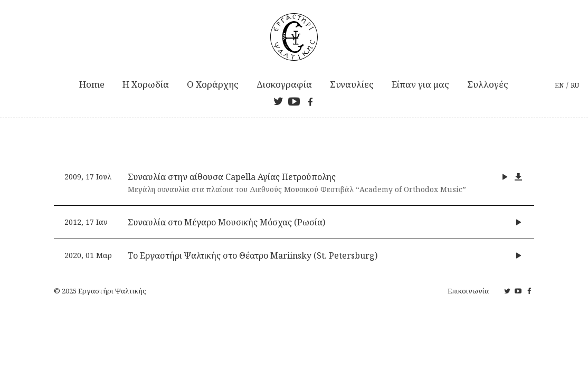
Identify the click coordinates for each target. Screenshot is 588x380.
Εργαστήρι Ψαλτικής (112, 291)
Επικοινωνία (468, 291)
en (559, 85)
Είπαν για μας (420, 84)
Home (92, 84)
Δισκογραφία (284, 84)
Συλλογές (488, 84)
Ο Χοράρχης (213, 84)
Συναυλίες (352, 84)
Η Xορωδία (146, 84)
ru (575, 85)
